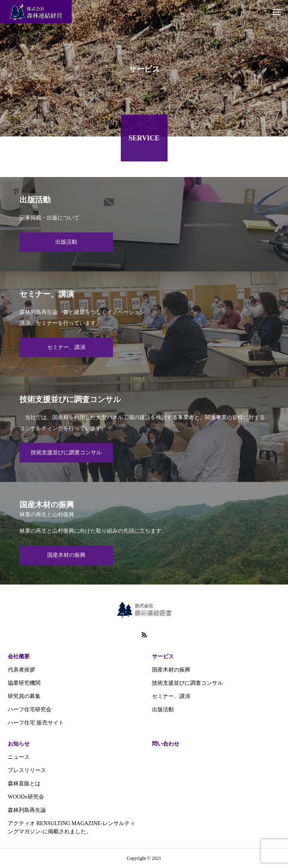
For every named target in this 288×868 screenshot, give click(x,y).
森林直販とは (24, 784)
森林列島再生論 (27, 810)
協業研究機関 (24, 683)
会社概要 (19, 656)
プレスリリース (27, 770)
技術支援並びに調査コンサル (187, 683)
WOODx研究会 (26, 797)
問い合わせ (166, 744)
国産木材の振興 (171, 670)
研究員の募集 (24, 696)
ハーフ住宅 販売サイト (36, 723)
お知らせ (19, 744)
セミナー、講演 (171, 696)
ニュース (19, 757)
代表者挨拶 (21, 670)
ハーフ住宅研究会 (30, 709)
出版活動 (163, 709)
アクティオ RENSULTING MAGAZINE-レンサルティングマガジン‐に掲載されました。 (72, 827)
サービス (163, 656)
